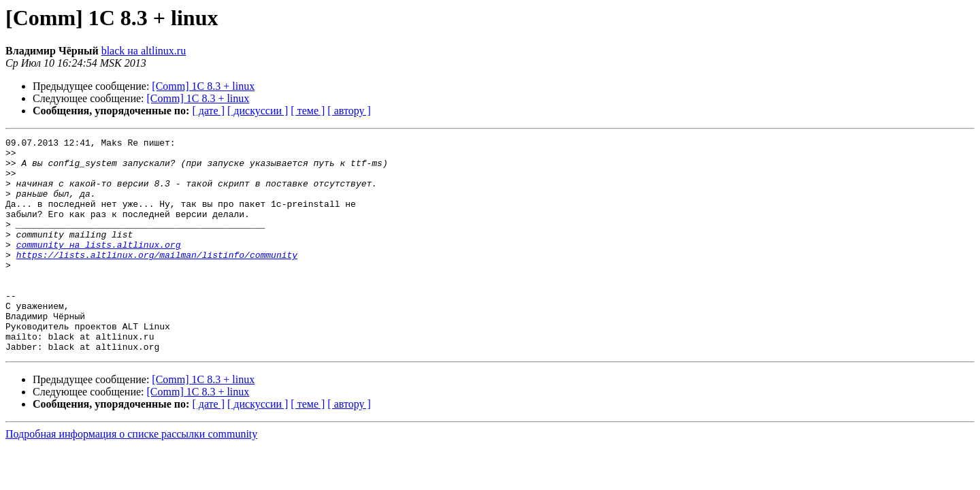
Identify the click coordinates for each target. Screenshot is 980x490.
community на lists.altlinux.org (99, 267)
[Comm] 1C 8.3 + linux (203, 86)
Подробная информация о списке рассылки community (131, 477)
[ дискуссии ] (258, 111)
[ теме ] (308, 111)
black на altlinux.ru (144, 51)
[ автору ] (349, 111)
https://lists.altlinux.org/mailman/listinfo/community (157, 279)
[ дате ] (208, 111)
